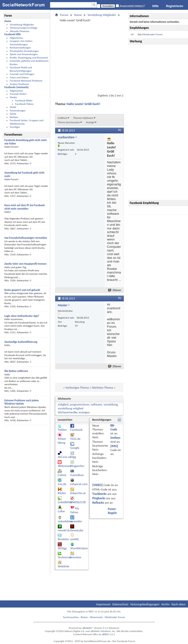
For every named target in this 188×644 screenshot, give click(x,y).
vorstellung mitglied (70, 408)
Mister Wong (62, 441)
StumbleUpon (79, 548)
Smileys (115, 438)
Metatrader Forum (115, 617)
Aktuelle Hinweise (20, 31)
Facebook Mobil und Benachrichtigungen (21, 69)
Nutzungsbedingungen (145, 604)
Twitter (62, 430)
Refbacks (98, 503)
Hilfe (155, 6)
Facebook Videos (24, 104)
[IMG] (114, 446)
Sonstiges (15, 127)
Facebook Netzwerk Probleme (26, 81)
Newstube (77, 530)
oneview (76, 557)
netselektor (65, 521)
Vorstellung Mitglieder (22, 25)
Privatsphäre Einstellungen (24, 51)
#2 (120, 298)
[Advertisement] (159, 122)
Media (13, 97)
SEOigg (62, 548)
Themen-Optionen (83, 118)
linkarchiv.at (78, 493)
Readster (64, 539)
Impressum (103, 604)
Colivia (62, 475)
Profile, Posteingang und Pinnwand (29, 58)
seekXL (75, 539)
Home (78, 15)
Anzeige (90, 122)
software (96, 404)
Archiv (165, 604)
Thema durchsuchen (69, 122)
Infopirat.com (79, 484)
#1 (120, 130)
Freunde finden (18, 94)
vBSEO (105, 634)
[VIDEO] (98, 485)
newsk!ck (64, 530)
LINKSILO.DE (78, 502)
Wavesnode (96, 617)
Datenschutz (120, 604)
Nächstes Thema (102, 388)
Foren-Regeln (112, 511)
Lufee (61, 511)
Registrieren (175, 6)
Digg (73, 457)
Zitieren (115, 290)
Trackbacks (99, 494)
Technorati (65, 557)
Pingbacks (99, 498)
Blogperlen (77, 466)
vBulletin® (88, 628)
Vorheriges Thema (77, 388)
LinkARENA (65, 502)
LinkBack (62, 118)
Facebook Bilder (24, 101)
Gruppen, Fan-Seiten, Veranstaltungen (21, 43)
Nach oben (178, 604)
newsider (76, 521)
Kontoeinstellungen (20, 48)
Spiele (13, 114)
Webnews (64, 466)
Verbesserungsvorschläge (23, 28)
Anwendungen (18, 111)
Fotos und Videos (19, 78)
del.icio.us (64, 457)
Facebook (76, 430)
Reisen (84, 617)
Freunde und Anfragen (22, 74)
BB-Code (114, 427)
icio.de (62, 484)
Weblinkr (64, 566)
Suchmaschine (71, 617)
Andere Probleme (19, 84)
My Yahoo (75, 510)
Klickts (62, 493)
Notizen (14, 117)
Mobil (13, 107)
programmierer (79, 404)
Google (75, 448)
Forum (64, 15)
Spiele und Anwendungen (24, 54)
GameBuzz (77, 475)
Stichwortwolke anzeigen (74, 412)
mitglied (63, 404)
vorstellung (111, 404)
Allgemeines (16, 38)
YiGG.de (75, 439)
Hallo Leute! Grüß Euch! (83, 104)
